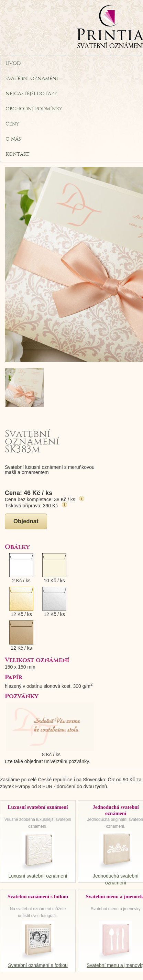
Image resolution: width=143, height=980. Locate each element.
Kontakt (8, 154)
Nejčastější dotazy (8, 94)
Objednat (26, 521)
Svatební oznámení (8, 79)
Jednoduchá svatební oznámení (116, 876)
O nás (8, 139)
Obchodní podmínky (8, 109)
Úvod (8, 63)
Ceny (8, 124)
